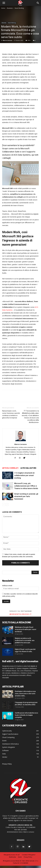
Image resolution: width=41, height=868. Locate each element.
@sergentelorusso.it (21, 614)
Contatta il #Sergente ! (29, 855)
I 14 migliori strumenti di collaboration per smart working (24, 475)
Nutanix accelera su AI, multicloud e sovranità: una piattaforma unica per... (25, 640)
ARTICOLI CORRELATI (10, 468)
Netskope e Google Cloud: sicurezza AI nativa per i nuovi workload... (26, 629)
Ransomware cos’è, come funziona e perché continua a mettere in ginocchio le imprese (11, 414)
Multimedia (13, 857)
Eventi (20, 857)
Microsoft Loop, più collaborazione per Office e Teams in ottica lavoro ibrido (26, 486)
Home (3, 8)
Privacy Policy (7, 764)
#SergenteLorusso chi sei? (12, 855)
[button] (38, 3)
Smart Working (19, 8)
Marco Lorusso (7, 40)
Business (10, 8)
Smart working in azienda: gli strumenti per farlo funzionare (26, 496)
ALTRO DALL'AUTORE (28, 468)
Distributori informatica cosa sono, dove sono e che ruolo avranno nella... (25, 694)
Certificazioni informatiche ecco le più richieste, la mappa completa (26, 715)
